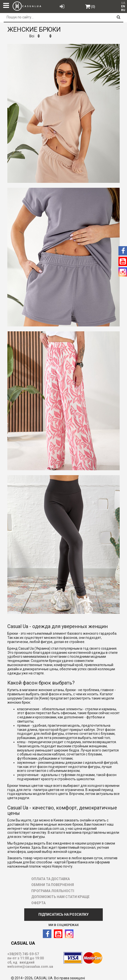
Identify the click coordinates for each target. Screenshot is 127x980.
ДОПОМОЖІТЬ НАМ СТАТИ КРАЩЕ (60, 897)
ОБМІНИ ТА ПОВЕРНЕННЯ (53, 885)
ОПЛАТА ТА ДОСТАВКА (51, 879)
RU (123, 10)
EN (123, 6)
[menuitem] (123, 6)
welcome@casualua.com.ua (30, 967)
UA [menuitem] (123, 3)
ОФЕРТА (38, 903)
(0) (93, 7)
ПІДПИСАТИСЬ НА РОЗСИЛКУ (63, 914)
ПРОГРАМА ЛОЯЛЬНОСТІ (53, 891)
